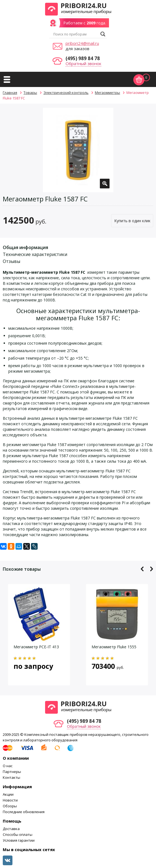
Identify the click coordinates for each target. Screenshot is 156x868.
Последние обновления (24, 812)
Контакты (11, 777)
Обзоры (10, 806)
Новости (10, 800)
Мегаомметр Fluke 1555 (114, 647)
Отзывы (11, 261)
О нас (8, 766)
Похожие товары (22, 569)
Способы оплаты (18, 834)
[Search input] (76, 34)
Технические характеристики (35, 254)
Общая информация (25, 247)
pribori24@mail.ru (82, 43)
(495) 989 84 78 (83, 58)
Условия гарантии (19, 840)
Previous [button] (142, 569)
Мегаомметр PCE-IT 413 (36, 647)
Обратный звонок (83, 63)
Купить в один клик (132, 221)
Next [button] (151, 569)
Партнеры (12, 772)
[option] (78, 150)
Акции (8, 794)
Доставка (11, 829)
